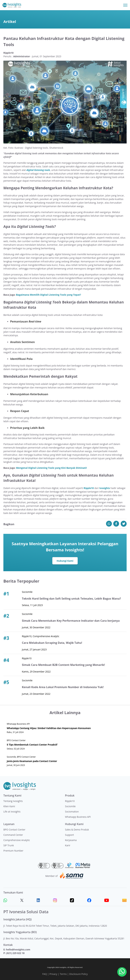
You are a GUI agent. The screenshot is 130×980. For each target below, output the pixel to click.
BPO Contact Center (14, 830)
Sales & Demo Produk (77, 830)
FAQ (45, 974)
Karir (68, 845)
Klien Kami (9, 806)
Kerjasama (71, 840)
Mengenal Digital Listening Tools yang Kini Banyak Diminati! (51, 468)
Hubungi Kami (65, 561)
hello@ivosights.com (18, 950)
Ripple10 (89, 488)
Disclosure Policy (78, 974)
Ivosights (105, 488)
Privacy (53, 974)
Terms (63, 974)
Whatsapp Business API (78, 817)
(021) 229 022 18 (15, 953)
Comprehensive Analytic (17, 840)
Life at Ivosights (12, 812)
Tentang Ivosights (13, 801)
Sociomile (70, 806)
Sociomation (72, 812)
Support (69, 835)
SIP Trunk (9, 845)
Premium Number (13, 851)
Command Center (13, 835)
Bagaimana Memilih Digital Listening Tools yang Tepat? (49, 295)
